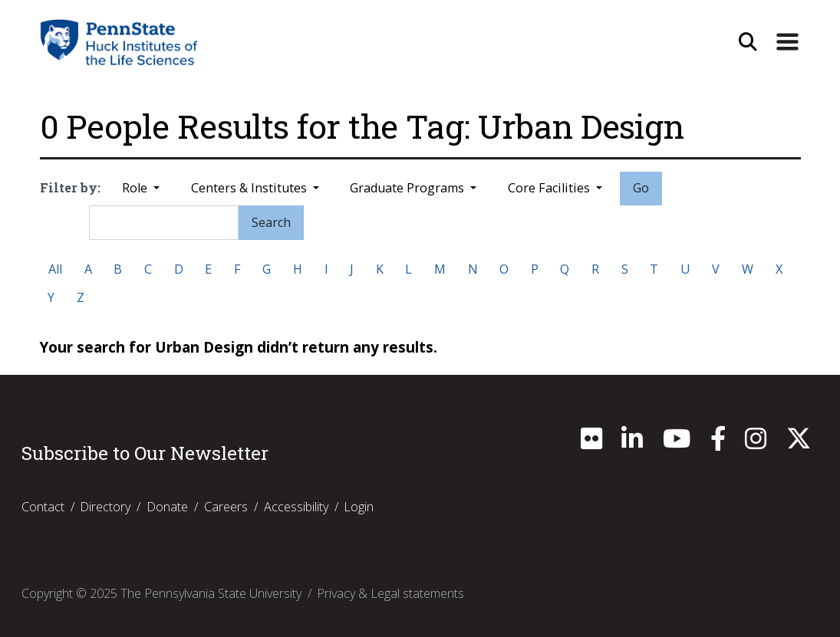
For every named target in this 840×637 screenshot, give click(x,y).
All (55, 269)
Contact (43, 507)
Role (136, 188)
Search (271, 222)
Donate (167, 507)
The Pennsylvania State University (211, 593)
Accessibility (296, 507)
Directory (105, 507)
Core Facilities (550, 188)
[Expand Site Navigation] (787, 42)
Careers (226, 507)
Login (359, 507)
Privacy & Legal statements (390, 593)
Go (641, 188)
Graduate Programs (408, 188)
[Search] (163, 222)
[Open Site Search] (748, 42)
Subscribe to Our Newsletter (145, 453)
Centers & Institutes (250, 188)
